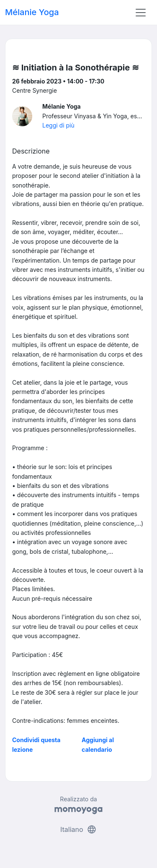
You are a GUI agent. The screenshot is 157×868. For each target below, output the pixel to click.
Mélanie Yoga (32, 12)
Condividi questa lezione (36, 744)
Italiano (78, 829)
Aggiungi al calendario (98, 744)
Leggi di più (58, 125)
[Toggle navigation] (141, 13)
